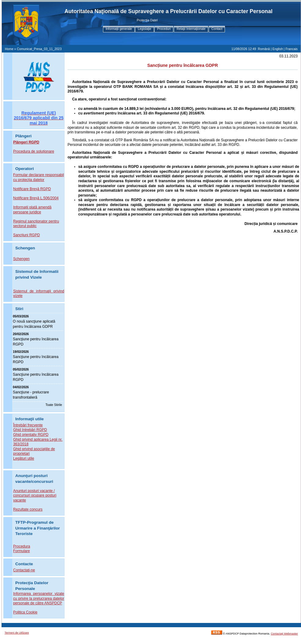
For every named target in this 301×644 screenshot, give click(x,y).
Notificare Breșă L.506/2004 (36, 198)
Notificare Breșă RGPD (32, 189)
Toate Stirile (54, 405)
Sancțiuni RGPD (26, 235)
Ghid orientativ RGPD (31, 435)
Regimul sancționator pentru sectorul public (36, 224)
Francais (292, 49)
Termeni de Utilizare (17, 633)
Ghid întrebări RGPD (30, 430)
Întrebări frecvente (28, 425)
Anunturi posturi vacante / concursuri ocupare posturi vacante (35, 496)
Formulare (22, 551)
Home (9, 49)
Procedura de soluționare (34, 151)
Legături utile (24, 458)
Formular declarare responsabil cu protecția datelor (39, 177)
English (278, 49)
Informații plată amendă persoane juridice (32, 210)
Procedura (22, 546)
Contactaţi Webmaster (284, 634)
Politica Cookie (25, 612)
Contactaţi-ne (24, 570)
